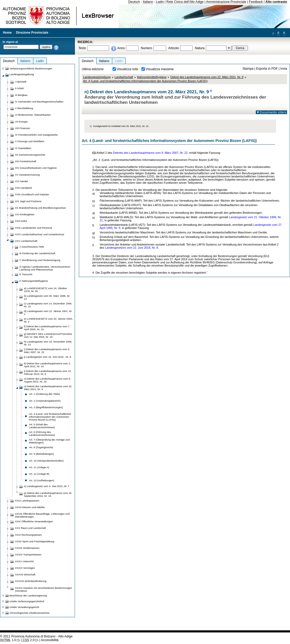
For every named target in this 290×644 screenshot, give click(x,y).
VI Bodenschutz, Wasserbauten (33, 115)
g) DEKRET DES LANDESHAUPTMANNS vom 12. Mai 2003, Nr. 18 (48, 335)
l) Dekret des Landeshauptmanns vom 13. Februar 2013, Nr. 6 (48, 372)
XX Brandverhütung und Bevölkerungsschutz (40, 208)
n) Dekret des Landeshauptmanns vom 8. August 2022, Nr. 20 (47, 380)
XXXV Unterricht (24, 561)
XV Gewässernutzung (27, 175)
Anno (121, 48)
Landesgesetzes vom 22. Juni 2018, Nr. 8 (132, 248)
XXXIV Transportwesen (28, 554)
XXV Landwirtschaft (26, 241)
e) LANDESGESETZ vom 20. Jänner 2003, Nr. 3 (48, 320)
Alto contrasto (276, 2)
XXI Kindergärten (25, 214)
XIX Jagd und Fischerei (28, 201)
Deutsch (134, 2)
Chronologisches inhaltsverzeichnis (29, 613)
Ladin (160, 2)
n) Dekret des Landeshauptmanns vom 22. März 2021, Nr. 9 (48, 388)
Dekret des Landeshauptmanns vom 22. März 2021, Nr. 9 (207, 77)
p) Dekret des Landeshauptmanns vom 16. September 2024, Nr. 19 (48, 494)
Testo (82, 48)
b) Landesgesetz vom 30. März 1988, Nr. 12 (47, 297)
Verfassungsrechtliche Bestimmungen (31, 68)
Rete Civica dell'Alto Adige (185, 2)
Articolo (174, 48)
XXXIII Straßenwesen (27, 548)
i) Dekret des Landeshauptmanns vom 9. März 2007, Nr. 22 (47, 351)
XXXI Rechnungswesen (28, 535)
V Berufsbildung (24, 108)
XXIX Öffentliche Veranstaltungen (34, 521)
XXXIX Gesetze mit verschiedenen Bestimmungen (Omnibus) (44, 589)
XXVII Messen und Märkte (30, 507)
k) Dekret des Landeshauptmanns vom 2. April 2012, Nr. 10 (47, 365)
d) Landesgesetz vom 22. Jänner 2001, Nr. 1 (48, 313)
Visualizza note (128, 69)
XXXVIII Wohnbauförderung (31, 581)
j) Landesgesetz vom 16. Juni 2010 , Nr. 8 (47, 357)
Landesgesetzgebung (97, 77)
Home (7, 33)
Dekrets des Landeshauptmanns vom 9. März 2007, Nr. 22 (150, 153)
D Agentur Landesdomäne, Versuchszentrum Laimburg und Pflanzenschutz (45, 268)
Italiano (148, 2)
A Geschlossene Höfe (32, 247)
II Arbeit (19, 88)
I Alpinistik (21, 82)
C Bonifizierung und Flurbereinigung (40, 260)
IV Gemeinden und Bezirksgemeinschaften (39, 102)
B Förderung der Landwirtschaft (37, 253)
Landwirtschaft (124, 77)
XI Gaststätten (23, 148)
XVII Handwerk (24, 188)
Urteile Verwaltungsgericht (24, 607)
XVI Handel (21, 181)
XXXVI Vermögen (25, 568)
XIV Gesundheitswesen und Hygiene (36, 168)
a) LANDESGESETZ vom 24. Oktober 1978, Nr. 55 (45, 290)
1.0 (8, 640)
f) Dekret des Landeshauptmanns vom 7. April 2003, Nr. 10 (47, 328)
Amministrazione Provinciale (226, 2)
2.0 (29, 640)
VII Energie (21, 122)
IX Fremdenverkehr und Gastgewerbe (36, 135)
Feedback (256, 2)
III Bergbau (21, 95)
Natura (200, 48)
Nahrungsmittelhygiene (152, 77)
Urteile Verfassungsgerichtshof (27, 601)
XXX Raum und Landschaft (30, 528)
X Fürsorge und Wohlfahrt (30, 141)
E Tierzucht (26, 274)
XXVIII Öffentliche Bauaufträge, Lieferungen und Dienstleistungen (42, 515)
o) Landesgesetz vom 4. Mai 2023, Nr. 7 (47, 486)
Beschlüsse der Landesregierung (28, 596)
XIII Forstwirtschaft (26, 161)
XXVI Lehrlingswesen (27, 501)
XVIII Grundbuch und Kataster (32, 194)
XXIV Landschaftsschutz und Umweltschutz (40, 234)
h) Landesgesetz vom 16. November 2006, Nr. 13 (48, 343)
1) (211, 91)
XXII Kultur (21, 221)
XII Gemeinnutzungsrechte (30, 155)
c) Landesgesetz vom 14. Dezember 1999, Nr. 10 (48, 305)
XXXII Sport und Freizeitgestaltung (35, 541)
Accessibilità (50, 640)
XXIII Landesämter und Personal (33, 228)
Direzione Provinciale (32, 33)
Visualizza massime (160, 69)
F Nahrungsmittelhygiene (34, 281)
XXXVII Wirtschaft (25, 574)
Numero (146, 48)
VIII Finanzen (22, 128)
